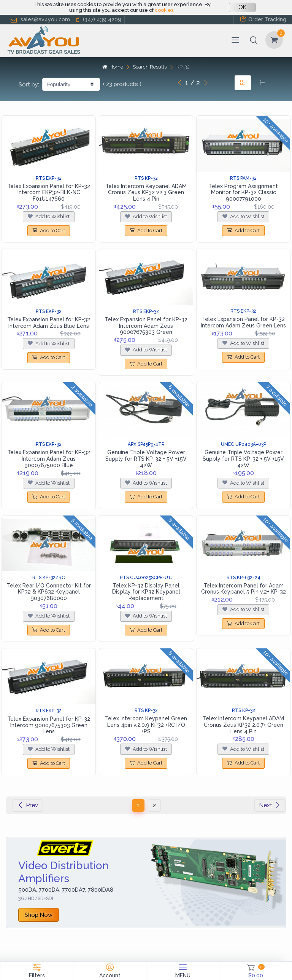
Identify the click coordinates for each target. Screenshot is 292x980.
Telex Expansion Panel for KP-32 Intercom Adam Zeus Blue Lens (49, 323)
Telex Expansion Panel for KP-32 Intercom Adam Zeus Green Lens (243, 322)
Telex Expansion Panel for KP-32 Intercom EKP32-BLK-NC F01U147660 (49, 193)
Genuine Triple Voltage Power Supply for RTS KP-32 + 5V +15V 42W (146, 459)
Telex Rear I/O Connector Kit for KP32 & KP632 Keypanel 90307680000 (49, 592)
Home (113, 67)
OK (242, 7)
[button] (254, 40)
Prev (28, 805)
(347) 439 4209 (98, 20)
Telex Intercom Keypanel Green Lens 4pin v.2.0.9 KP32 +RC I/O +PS (146, 725)
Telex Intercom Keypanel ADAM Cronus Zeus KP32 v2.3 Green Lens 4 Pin (146, 193)
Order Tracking (263, 19)
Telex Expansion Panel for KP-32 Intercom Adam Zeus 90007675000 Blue (49, 459)
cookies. (165, 10)
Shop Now (39, 915)
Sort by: (29, 85)
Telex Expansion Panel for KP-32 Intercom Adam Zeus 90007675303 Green (146, 326)
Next (270, 805)
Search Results (150, 67)
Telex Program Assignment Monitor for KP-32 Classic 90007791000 (243, 193)
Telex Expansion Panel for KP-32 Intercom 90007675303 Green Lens (49, 725)
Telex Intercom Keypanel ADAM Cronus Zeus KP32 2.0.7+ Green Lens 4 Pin (243, 725)
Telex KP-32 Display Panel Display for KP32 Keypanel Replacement (146, 592)
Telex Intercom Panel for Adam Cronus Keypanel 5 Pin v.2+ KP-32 (244, 589)
